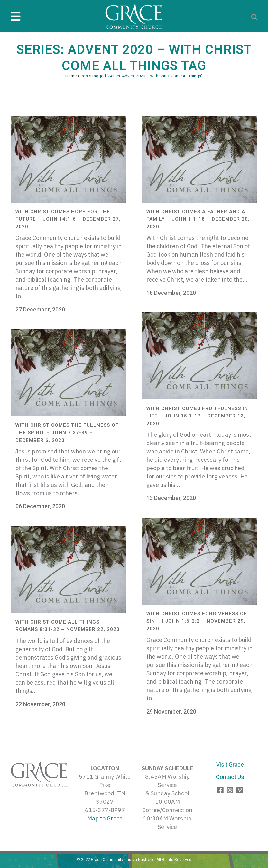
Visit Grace (230, 764)
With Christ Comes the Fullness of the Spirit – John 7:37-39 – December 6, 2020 (67, 433)
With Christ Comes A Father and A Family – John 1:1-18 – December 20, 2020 (198, 219)
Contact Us (230, 777)
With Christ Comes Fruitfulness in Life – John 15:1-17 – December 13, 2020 (197, 416)
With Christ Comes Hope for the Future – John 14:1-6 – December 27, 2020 (68, 219)
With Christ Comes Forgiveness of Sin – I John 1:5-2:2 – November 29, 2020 (197, 621)
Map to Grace (105, 818)
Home (71, 76)
